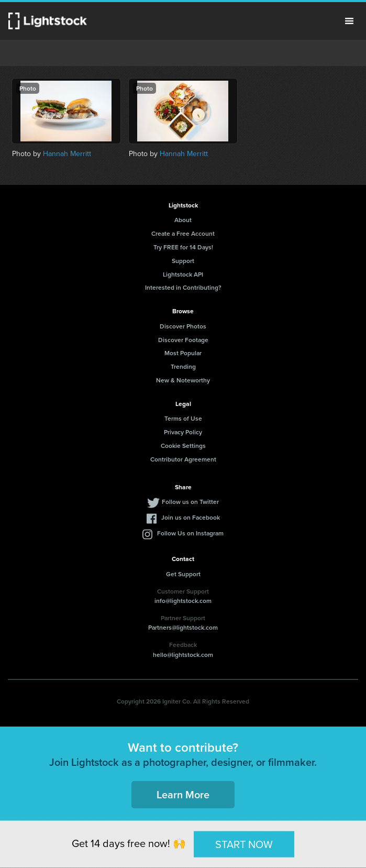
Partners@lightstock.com (183, 627)
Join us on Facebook (191, 517)
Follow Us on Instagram (190, 533)
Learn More (183, 794)
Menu (349, 21)
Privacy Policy (183, 432)
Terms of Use (183, 418)
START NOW (244, 844)
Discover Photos (183, 326)
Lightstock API (183, 274)
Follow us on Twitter (190, 502)
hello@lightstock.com (183, 655)
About (183, 220)
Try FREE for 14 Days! (183, 247)
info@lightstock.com (183, 601)
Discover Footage (183, 340)
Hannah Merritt (67, 154)
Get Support (183, 574)
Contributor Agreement (183, 459)
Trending (183, 366)
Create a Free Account (183, 233)
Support (183, 261)
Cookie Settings (183, 446)
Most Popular (183, 353)
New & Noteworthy (183, 380)
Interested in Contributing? (183, 287)
